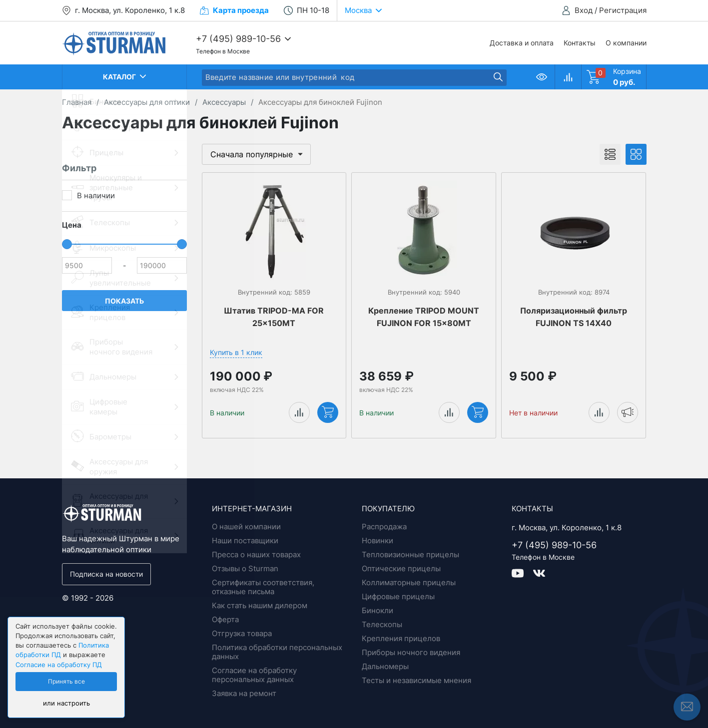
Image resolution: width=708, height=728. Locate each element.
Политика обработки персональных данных (277, 652)
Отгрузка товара (242, 633)
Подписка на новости (106, 574)
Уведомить (628, 412)
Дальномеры (385, 666)
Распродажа (384, 527)
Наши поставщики (245, 541)
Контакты (580, 43)
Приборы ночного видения (411, 652)
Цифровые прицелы (398, 596)
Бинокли (377, 610)
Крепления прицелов (401, 638)
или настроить (66, 703)
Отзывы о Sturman (245, 568)
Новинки (377, 541)
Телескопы (382, 624)
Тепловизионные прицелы (410, 554)
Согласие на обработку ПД (59, 665)
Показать (124, 301)
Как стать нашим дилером (260, 605)
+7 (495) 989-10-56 (238, 39)
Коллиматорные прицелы (409, 582)
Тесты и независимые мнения (416, 680)
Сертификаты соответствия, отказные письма (263, 587)
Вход (584, 10)
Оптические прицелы (401, 568)
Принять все (66, 682)
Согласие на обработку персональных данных (254, 675)
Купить (328, 412)
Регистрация (623, 10)
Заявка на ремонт (244, 693)
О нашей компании (246, 527)
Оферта (225, 619)
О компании (626, 43)
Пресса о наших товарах (256, 554)
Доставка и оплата (522, 43)
